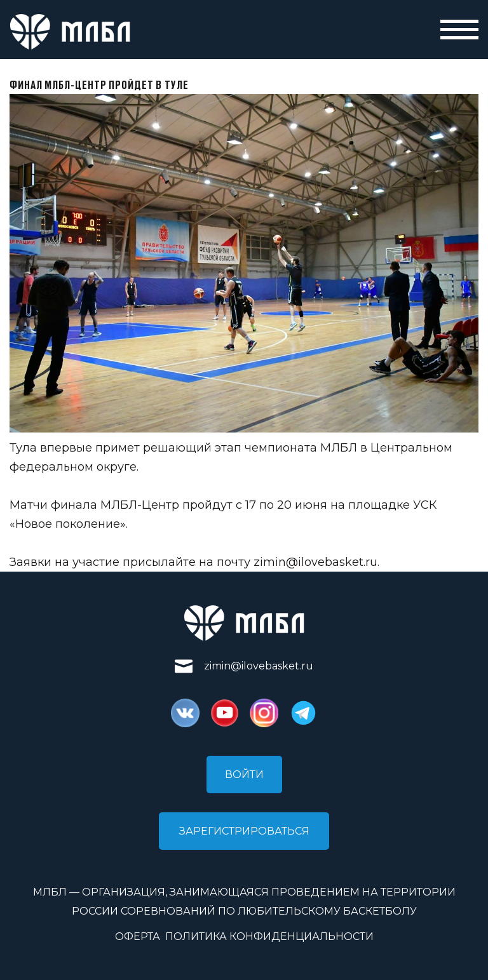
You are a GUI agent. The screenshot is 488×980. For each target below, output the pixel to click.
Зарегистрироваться (244, 831)
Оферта (138, 936)
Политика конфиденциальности (269, 936)
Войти (244, 775)
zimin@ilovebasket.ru (315, 562)
